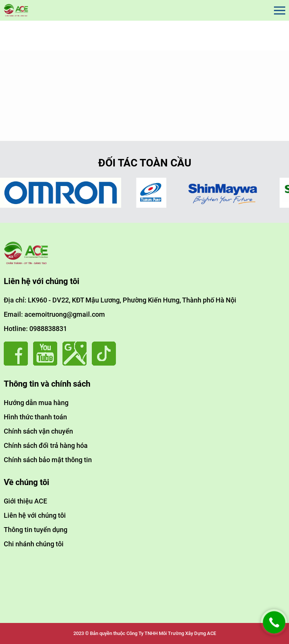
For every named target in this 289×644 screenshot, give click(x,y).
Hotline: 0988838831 (35, 329)
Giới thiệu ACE (25, 501)
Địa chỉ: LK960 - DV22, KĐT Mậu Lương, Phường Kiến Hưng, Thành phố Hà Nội (120, 300)
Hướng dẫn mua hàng (36, 403)
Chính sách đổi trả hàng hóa (46, 445)
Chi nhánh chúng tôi (34, 544)
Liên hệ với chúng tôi (35, 515)
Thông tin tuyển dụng (36, 530)
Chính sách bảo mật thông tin (48, 460)
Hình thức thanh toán (35, 417)
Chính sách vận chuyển (38, 431)
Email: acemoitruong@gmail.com (54, 314)
